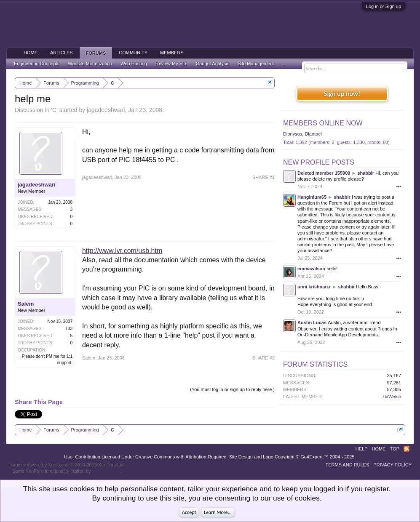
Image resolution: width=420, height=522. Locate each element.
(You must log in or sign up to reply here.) (232, 389)
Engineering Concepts (37, 64)
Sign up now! (342, 94)
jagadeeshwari (106, 110)
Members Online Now (323, 123)
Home (31, 53)
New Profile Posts (319, 162)
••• (399, 186)
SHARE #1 (264, 177)
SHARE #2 (264, 358)
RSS (407, 449)
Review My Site (171, 64)
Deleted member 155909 (324, 173)
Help (362, 449)
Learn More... (218, 512)
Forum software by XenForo (67, 465)
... (284, 64)
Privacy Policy (392, 465)
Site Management (256, 64)
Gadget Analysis (213, 64)
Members (172, 53)
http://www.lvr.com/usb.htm (122, 251)
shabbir (366, 173)
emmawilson (311, 269)
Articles (62, 53)
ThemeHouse (106, 471)
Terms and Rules (347, 465)
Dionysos (293, 134)
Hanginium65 (312, 197)
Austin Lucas (312, 322)
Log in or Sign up (384, 6)
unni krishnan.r (314, 287)
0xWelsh (392, 397)
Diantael (313, 134)
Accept (189, 512)
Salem (26, 304)
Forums (96, 53)
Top (395, 449)
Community (133, 53)
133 (69, 329)
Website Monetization (90, 64)
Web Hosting (134, 64)
